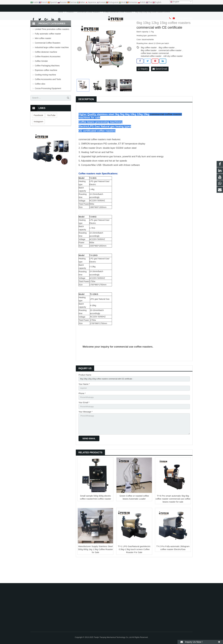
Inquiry (143, 86)
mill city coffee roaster (173, 73)
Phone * (82, 412)
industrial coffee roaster (151, 73)
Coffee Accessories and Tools (48, 96)
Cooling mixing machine (45, 92)
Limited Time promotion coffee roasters (52, 46)
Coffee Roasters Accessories (48, 74)
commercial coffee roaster (170, 68)
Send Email (160, 86)
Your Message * (85, 431)
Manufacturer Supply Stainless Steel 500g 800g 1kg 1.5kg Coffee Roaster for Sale (96, 572)
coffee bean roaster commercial (155, 70)
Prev (80, 66)
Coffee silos (40, 101)
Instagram (38, 139)
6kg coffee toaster (149, 68)
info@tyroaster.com (45, 8)
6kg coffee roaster (167, 65)
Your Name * (84, 402)
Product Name (85, 392)
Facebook (38, 132)
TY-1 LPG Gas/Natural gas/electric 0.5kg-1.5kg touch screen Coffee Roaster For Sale (134, 572)
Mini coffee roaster (43, 55)
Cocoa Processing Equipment (48, 105)
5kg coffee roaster (149, 65)
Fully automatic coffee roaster (48, 51)
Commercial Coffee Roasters (48, 60)
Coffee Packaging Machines (47, 83)
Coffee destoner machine (46, 69)
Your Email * (84, 422)
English (175, 2)
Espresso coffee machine (46, 87)
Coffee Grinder (41, 78)
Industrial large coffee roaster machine (52, 64)
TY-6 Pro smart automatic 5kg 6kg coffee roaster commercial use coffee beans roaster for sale (173, 521)
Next (129, 66)
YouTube (51, 132)
